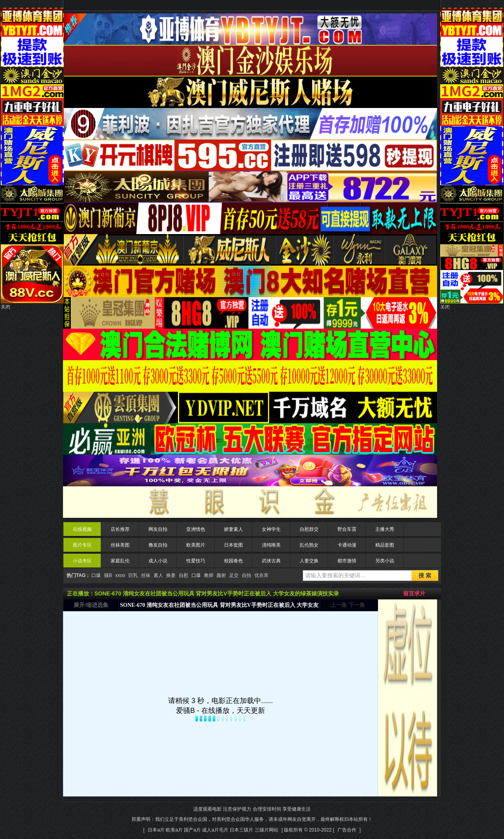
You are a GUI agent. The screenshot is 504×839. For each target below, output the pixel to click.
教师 (209, 575)
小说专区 (82, 561)
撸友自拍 (158, 545)
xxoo (120, 575)
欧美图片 (196, 545)
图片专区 (82, 545)
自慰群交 (309, 529)
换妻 (171, 575)
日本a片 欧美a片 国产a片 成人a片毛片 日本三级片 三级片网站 (213, 830)
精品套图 (385, 545)
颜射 (221, 575)
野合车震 (347, 529)
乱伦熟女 (309, 545)
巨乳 (133, 575)
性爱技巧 (196, 561)
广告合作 (347, 830)
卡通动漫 (347, 545)
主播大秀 (385, 529)
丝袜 (146, 575)
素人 (158, 575)
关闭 (6, 307)
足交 (234, 575)
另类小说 (385, 561)
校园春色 (233, 561)
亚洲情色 (196, 529)
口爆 (96, 575)
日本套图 (233, 545)
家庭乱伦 (120, 561)
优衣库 (261, 575)
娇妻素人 (233, 529)
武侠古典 (271, 561)
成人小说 (158, 561)
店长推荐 (120, 529)
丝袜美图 (120, 545)
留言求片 (414, 593)
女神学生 (271, 529)
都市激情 (347, 561)
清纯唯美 (271, 545)
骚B (108, 575)
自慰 (183, 575)
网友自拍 (158, 529)
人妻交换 (309, 561)
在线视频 (82, 529)
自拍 (246, 575)
